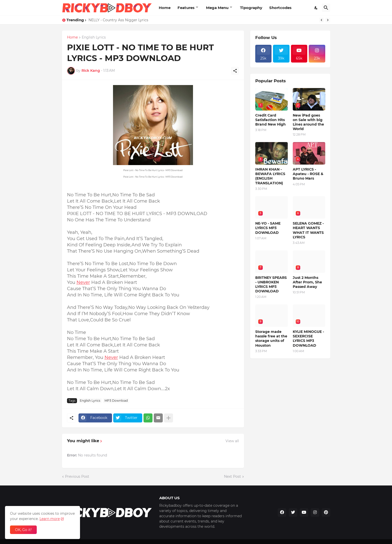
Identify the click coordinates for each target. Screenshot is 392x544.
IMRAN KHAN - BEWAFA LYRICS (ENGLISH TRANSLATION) (270, 176)
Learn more (50, 519)
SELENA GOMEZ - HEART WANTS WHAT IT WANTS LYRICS (308, 230)
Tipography (251, 8)
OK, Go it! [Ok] (23, 530)
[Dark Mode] (316, 8)
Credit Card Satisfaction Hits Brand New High (270, 120)
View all (232, 441)
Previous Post (77, 476)
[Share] (235, 71)
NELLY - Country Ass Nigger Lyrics (118, 20)
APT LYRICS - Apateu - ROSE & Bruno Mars (308, 174)
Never (83, 282)
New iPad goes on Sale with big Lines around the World (308, 122)
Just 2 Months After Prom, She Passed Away (307, 282)
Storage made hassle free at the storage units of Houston (271, 339)
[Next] (328, 20)
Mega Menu (217, 8)
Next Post (232, 476)
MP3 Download (116, 401)
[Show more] (168, 418)
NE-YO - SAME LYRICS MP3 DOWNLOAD (268, 228)
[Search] (326, 8)
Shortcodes (280, 8)
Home (165, 8)
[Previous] (321, 20)
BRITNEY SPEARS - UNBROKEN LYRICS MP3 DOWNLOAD (271, 285)
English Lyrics (94, 38)
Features (186, 8)
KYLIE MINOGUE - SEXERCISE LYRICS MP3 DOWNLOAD (308, 339)
